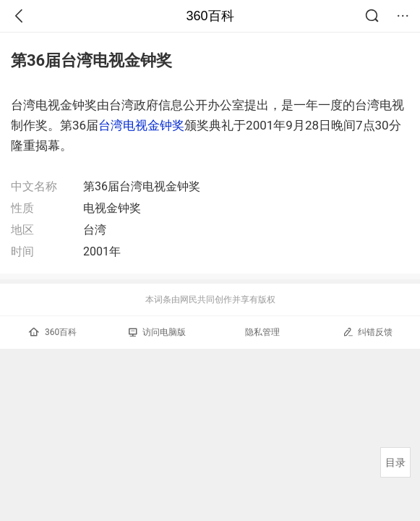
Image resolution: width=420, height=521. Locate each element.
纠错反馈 (368, 332)
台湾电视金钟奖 (141, 125)
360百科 (210, 16)
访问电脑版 (157, 332)
